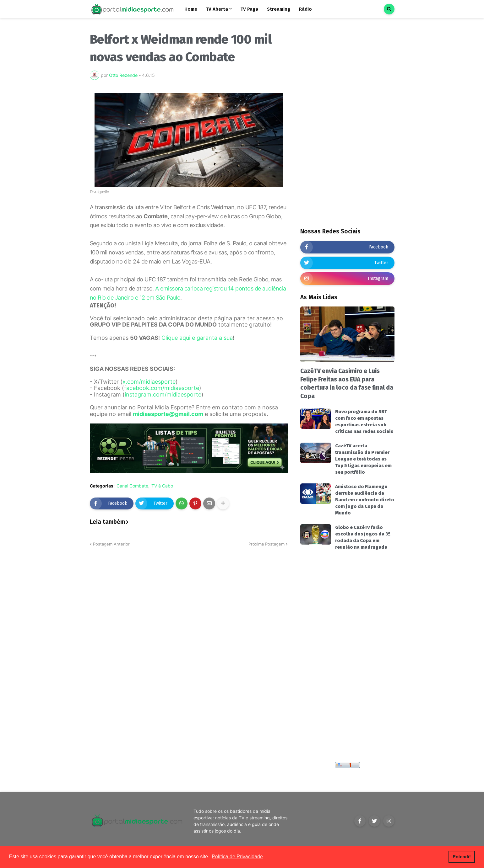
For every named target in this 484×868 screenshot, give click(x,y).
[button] (389, 9)
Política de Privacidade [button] (237, 857)
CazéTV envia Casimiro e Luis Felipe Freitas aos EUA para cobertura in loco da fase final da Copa (347, 383)
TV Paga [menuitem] (249, 9)
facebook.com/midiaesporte (162, 388)
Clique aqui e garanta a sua (197, 338)
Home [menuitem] (191, 9)
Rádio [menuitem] (305, 9)
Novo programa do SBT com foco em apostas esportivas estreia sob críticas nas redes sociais (364, 421)
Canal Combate (132, 486)
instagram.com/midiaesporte (163, 394)
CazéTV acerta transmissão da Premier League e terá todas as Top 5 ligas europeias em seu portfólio (363, 459)
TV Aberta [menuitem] (217, 9)
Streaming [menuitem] (279, 9)
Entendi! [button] (462, 857)
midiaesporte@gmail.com (168, 414)
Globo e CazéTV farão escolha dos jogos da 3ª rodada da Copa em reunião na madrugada (363, 537)
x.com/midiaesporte (149, 382)
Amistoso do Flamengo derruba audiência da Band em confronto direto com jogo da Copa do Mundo (365, 500)
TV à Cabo (162, 486)
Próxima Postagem (266, 544)
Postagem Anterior (111, 544)
